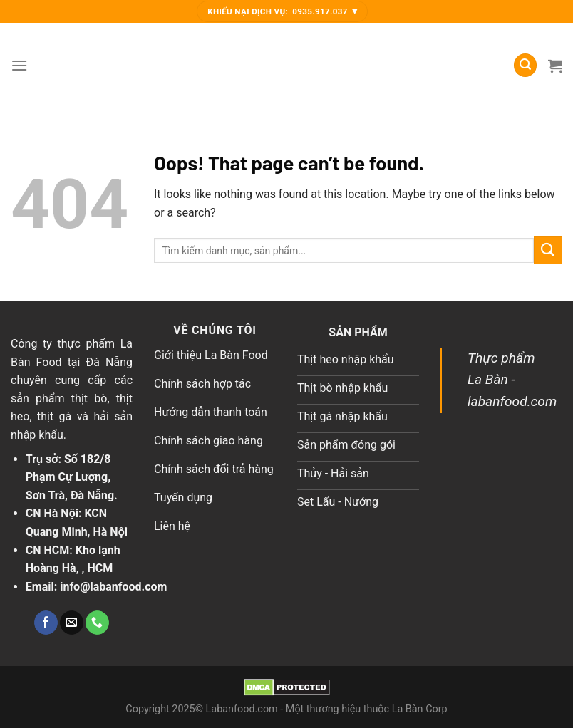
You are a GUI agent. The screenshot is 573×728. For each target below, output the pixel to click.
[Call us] (97, 623)
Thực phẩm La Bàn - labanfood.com (512, 380)
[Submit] (548, 250)
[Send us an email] (72, 623)
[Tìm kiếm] (525, 65)
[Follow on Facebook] (46, 623)
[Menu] (19, 65)
